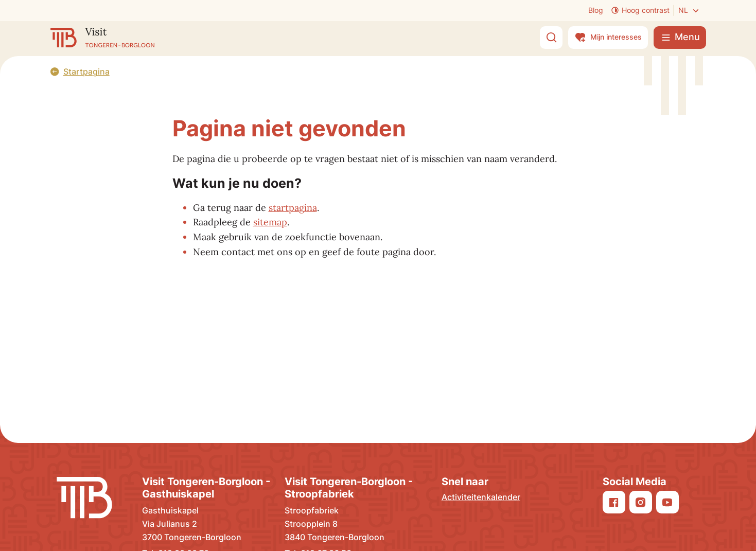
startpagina (293, 208)
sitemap (270, 222)
